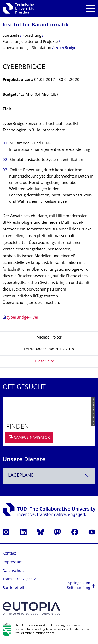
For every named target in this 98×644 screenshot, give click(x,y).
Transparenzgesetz (19, 579)
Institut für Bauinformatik (36, 25)
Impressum (13, 562)
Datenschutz (14, 571)
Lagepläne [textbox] (21, 476)
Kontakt (9, 554)
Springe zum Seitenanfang (79, 586)
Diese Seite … (46, 361)
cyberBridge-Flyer (22, 318)
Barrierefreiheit (16, 588)
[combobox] (49, 476)
